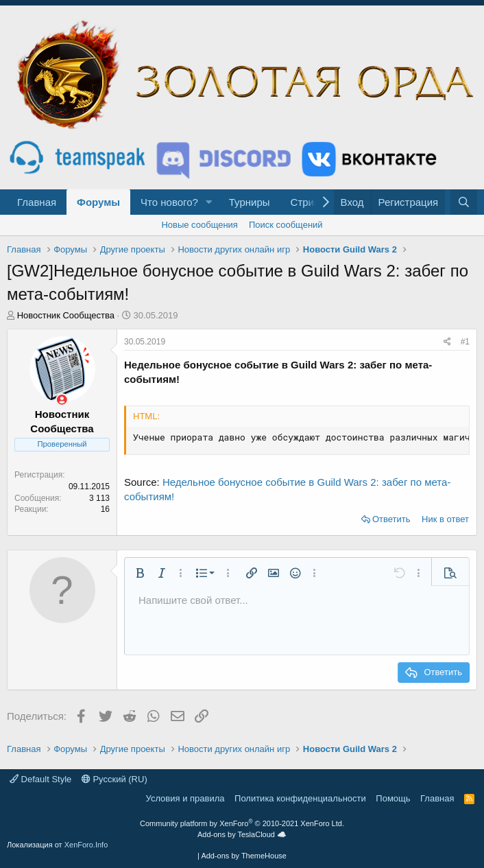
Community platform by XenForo (242, 823)
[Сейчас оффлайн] (62, 400)
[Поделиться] (447, 342)
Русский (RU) (114, 779)
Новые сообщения (199, 225)
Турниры (250, 202)
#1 (465, 342)
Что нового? (169, 202)
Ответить (391, 519)
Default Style (40, 779)
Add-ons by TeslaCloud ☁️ (242, 834)
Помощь (393, 798)
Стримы (310, 202)
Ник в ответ (445, 519)
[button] (209, 202)
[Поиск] (464, 202)
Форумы (98, 202)
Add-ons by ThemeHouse (244, 856)
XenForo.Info (86, 845)
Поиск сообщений (286, 225)
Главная (37, 202)
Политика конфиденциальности (300, 798)
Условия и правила (185, 798)
